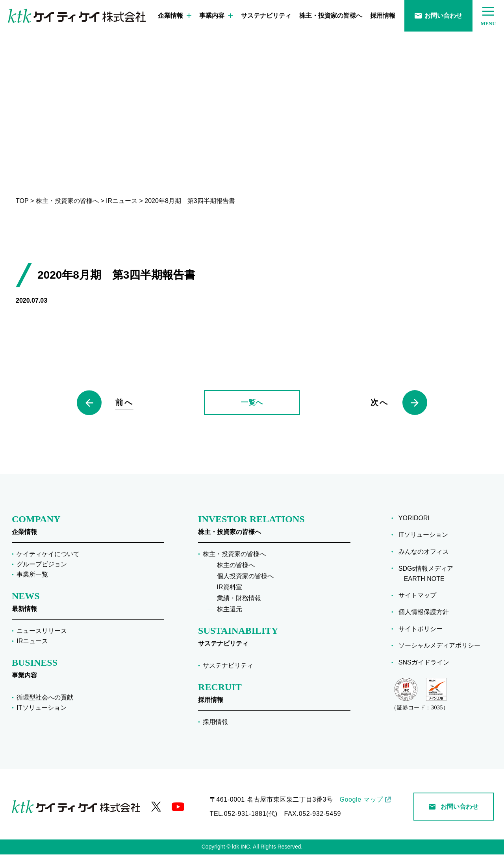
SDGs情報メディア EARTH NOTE (426, 577)
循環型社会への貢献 (45, 701)
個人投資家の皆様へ (245, 580)
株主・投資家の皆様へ (331, 16)
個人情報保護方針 (424, 616)
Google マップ (361, 803)
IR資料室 (230, 591)
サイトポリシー (421, 632)
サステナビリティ (266, 16)
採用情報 (383, 16)
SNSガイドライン (424, 666)
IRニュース (32, 645)
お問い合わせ (438, 16)
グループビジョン (42, 568)
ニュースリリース (42, 634)
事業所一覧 (32, 578)
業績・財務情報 (239, 602)
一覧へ (252, 404)
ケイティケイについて (48, 558)
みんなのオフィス (424, 556)
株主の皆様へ (236, 569)
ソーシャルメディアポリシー (439, 649)
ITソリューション (41, 711)
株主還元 (230, 613)
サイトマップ (417, 599)
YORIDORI (414, 522)
